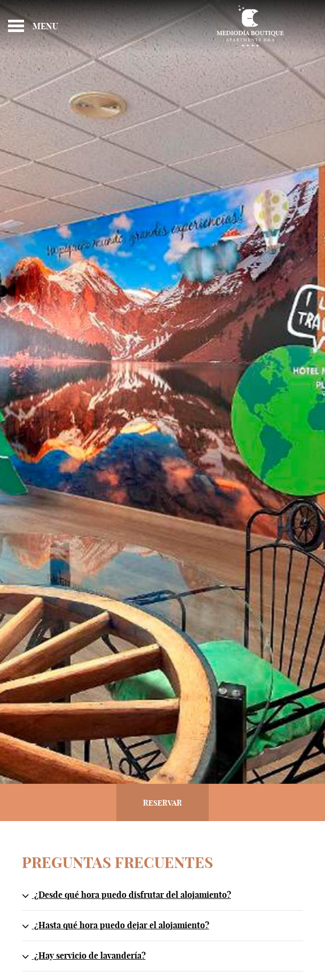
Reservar (162, 803)
